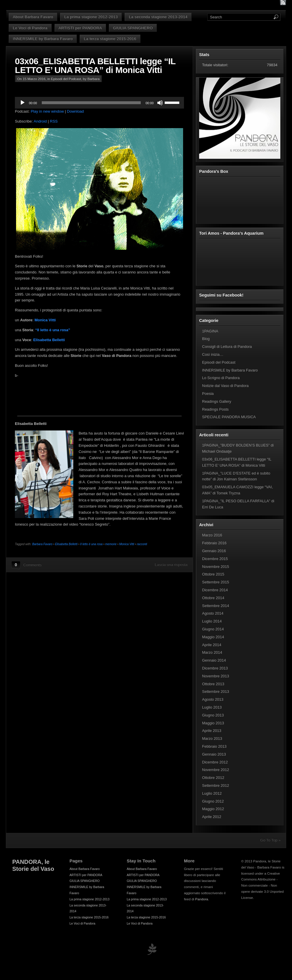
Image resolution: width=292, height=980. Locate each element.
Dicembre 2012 (215, 762)
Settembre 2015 (216, 582)
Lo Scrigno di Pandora (221, 378)
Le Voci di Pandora (30, 28)
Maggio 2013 (213, 723)
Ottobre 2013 (213, 684)
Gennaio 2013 (214, 754)
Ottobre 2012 (213, 778)
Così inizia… (213, 354)
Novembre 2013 (216, 676)
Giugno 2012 (213, 801)
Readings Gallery (217, 401)
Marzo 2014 (212, 652)
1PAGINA (210, 331)
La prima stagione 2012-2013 (91, 17)
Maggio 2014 (213, 637)
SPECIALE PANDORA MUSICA (229, 417)
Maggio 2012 (213, 809)
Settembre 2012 (216, 785)
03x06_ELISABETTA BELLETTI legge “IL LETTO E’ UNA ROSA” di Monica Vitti (95, 66)
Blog (206, 339)
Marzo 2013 (212, 739)
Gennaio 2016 (214, 551)
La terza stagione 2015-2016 (110, 39)
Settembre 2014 (216, 606)
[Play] (22, 103)
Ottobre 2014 (213, 598)
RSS (54, 121)
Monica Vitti (45, 320)
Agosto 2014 (213, 613)
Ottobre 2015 (213, 574)
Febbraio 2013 (214, 746)
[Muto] (160, 103)
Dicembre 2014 (215, 590)
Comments (33, 565)
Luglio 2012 (212, 793)
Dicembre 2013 (215, 668)
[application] (99, 103)
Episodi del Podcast (66, 79)
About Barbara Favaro (33, 17)
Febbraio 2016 (214, 543)
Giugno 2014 (213, 629)
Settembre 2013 (216, 692)
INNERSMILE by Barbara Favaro (43, 39)
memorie (111, 544)
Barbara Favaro (42, 544)
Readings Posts (215, 409)
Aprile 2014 (212, 645)
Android (40, 121)
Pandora (201, 899)
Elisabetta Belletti (66, 544)
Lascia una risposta (171, 565)
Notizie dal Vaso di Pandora (225, 386)
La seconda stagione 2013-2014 (158, 17)
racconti (142, 544)
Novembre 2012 (216, 770)
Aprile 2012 (212, 817)
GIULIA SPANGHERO (133, 28)
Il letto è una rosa (91, 544)
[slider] (91, 103)
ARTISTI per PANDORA (80, 28)
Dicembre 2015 (215, 559)
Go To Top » (270, 840)
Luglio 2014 (212, 621)
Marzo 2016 (212, 535)
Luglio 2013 (212, 707)
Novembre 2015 (216, 567)
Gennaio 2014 (214, 660)
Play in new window (47, 111)
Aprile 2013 (212, 731)
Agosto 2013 (213, 699)
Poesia (208, 394)
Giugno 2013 (213, 715)
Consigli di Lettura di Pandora (227, 347)
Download (75, 111)
